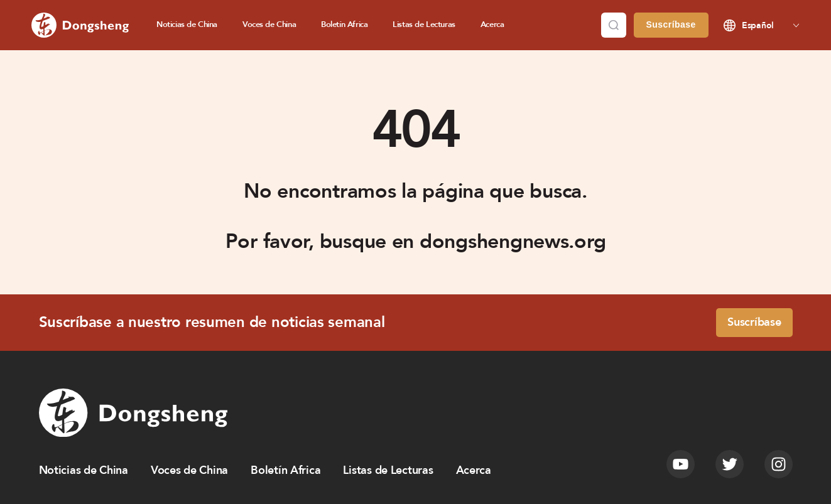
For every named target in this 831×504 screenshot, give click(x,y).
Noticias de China (187, 24)
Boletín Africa (344, 24)
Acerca (492, 24)
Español (758, 25)
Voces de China (269, 24)
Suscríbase (671, 24)
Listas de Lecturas (424, 24)
